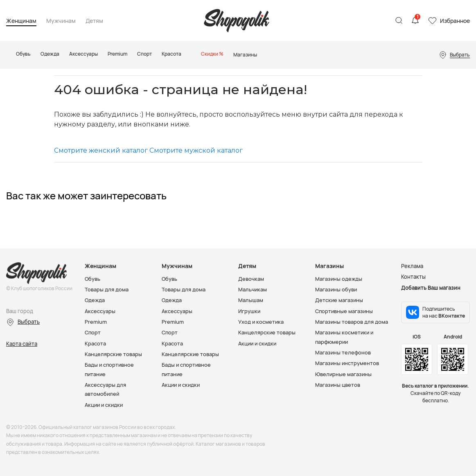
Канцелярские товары (114, 353)
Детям (94, 21)
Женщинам (21, 21)
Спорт (93, 332)
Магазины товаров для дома (352, 321)
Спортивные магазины (345, 311)
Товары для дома (107, 289)
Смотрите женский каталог (101, 150)
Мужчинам (61, 21)
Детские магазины (340, 300)
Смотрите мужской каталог (196, 150)
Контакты (413, 277)
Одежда (95, 300)
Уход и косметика (261, 321)
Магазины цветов (338, 384)
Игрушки (249, 311)
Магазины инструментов (347, 363)
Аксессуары (100, 311)
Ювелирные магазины (344, 373)
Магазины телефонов (343, 352)
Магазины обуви (336, 289)
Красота (95, 343)
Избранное (455, 21)
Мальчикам (253, 289)
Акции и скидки (105, 404)
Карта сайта (22, 344)
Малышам (251, 300)
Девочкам (251, 279)
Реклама (412, 266)
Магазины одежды (339, 279)
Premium (96, 321)
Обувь (93, 279)
